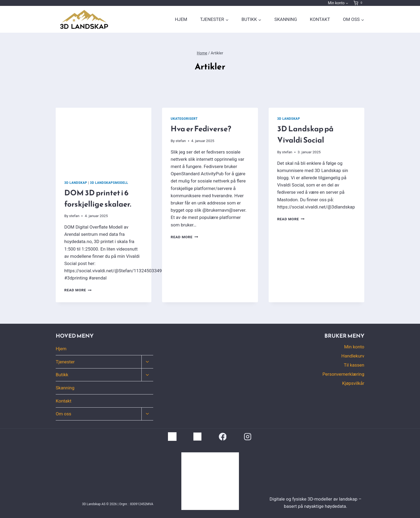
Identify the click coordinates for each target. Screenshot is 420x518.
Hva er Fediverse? (201, 129)
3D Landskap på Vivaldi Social (305, 134)
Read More (78, 290)
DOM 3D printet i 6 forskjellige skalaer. (98, 198)
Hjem (181, 19)
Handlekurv (353, 356)
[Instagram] (248, 437)
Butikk (62, 375)
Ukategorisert (184, 119)
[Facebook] (223, 437)
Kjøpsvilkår (353, 383)
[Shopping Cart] (359, 3)
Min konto (354, 347)
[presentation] (104, 140)
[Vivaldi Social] (197, 437)
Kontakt (320, 19)
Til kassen (354, 365)
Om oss (63, 414)
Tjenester (65, 362)
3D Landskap (76, 183)
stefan (74, 216)
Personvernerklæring (343, 374)
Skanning (286, 19)
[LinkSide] (172, 437)
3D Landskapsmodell (109, 183)
